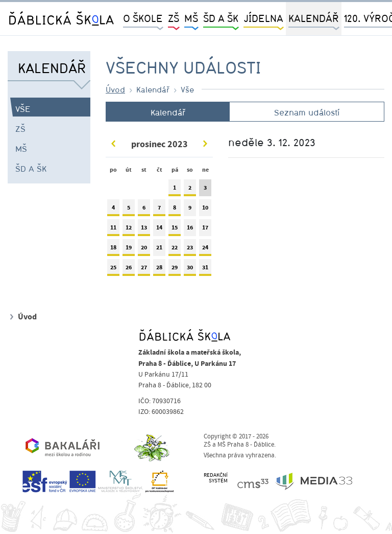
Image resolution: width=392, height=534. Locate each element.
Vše (23, 109)
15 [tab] (175, 230)
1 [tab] (175, 190)
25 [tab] (113, 270)
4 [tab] (113, 210)
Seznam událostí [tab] (307, 112)
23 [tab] (190, 250)
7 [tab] (159, 210)
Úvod (115, 89)
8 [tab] (175, 210)
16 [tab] (190, 230)
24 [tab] (205, 250)
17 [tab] (205, 230)
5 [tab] (129, 210)
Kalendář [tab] (168, 112)
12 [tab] (129, 230)
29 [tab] (175, 270)
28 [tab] (159, 270)
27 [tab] (144, 270)
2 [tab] (190, 190)
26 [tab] (129, 270)
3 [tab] (205, 190)
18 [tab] (113, 250)
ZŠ (20, 129)
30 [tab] (190, 270)
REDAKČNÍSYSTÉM (216, 478)
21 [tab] (159, 250)
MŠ (21, 149)
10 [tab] (205, 210)
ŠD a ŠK (31, 169)
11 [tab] (113, 230)
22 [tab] (175, 250)
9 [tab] (190, 210)
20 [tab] (144, 250)
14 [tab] (159, 230)
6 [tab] (144, 210)
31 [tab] (205, 270)
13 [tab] (144, 230)
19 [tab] (129, 250)
